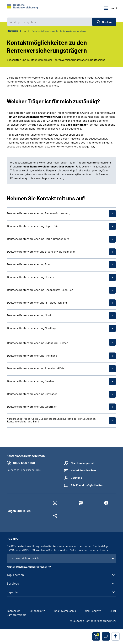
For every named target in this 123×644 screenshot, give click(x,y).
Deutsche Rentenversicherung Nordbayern (33, 328)
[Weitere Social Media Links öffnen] (55, 516)
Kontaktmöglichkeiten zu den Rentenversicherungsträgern (59, 31)
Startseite (13, 31)
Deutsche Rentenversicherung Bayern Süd (33, 226)
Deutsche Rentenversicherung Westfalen (32, 407)
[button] (106, 636)
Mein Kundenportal (82, 463)
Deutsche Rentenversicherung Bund (29, 264)
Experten (13, 592)
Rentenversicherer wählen (25, 558)
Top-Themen (15, 575)
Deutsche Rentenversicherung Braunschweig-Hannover (41, 252)
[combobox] (49, 22)
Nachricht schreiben (83, 470)
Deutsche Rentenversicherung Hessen (31, 277)
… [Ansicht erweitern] (25, 31)
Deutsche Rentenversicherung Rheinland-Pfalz (36, 368)
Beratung (76, 478)
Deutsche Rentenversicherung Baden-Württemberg (39, 213)
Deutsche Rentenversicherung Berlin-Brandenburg (38, 239)
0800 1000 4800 (24, 463)
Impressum (14, 611)
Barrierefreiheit (16, 615)
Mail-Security (93, 611)
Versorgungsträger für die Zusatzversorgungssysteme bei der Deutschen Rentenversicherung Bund (51, 420)
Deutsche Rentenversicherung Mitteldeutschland (37, 303)
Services (13, 583)
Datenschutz (37, 611)
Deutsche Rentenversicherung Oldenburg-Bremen (38, 343)
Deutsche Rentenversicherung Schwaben (32, 394)
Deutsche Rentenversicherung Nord (29, 315)
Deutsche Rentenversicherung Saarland (31, 381)
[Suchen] (104, 22)
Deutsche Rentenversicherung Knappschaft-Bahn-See (40, 290)
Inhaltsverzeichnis (65, 611)
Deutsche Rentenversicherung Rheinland (32, 356)
